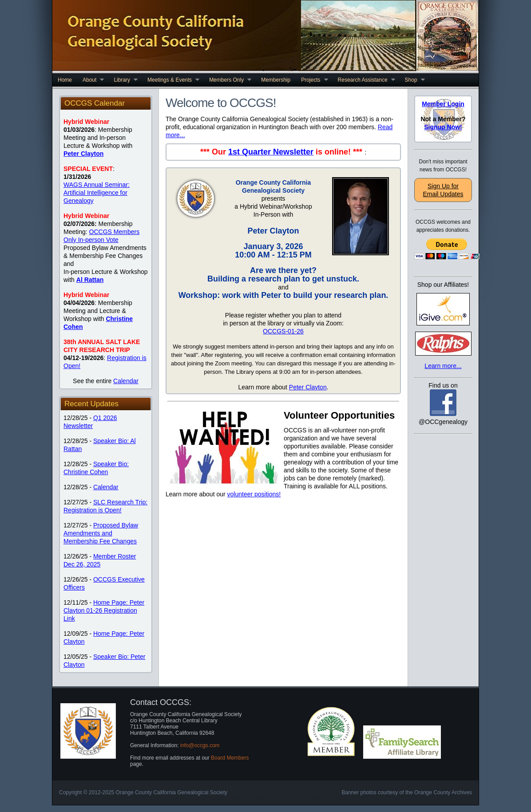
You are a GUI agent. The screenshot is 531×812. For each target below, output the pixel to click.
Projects (312, 80)
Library (123, 80)
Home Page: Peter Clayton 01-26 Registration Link (104, 610)
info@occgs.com (200, 745)
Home (65, 80)
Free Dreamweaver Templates (216, 798)
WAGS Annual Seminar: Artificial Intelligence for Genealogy (97, 193)
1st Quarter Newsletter (271, 152)
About (91, 80)
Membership (276, 80)
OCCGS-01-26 (283, 331)
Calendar (126, 381)
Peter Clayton (308, 387)
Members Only (228, 80)
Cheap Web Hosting (274, 798)
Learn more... (443, 366)
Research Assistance (364, 80)
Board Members (230, 758)
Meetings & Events (171, 80)
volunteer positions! (254, 494)
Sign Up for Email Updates (443, 190)
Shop (412, 80)
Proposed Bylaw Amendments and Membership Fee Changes (101, 533)
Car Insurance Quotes (324, 798)
